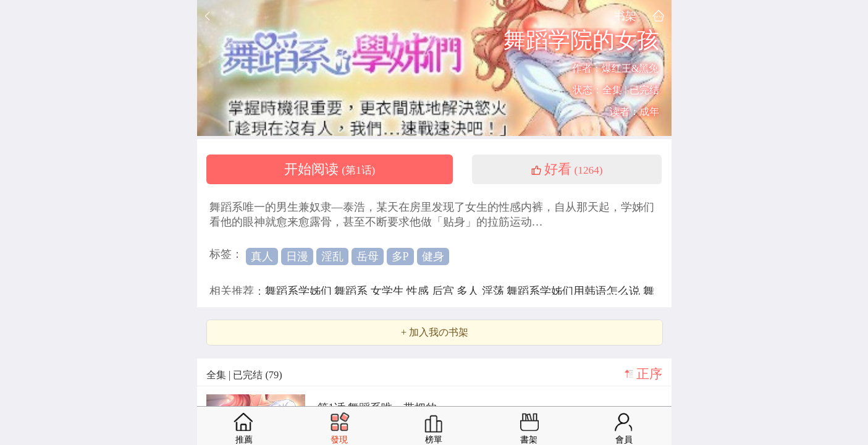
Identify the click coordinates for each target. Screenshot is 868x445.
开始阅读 (330, 169)
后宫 (445, 291)
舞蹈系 (352, 291)
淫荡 (495, 291)
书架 (625, 16)
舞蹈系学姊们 (300, 291)
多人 (469, 291)
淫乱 (332, 256)
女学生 (389, 291)
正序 (649, 374)
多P (400, 256)
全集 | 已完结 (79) (244, 375)
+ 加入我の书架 (435, 333)
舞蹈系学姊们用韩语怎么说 (575, 291)
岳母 (368, 256)
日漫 (297, 256)
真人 (262, 256)
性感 (419, 291)
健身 (433, 256)
